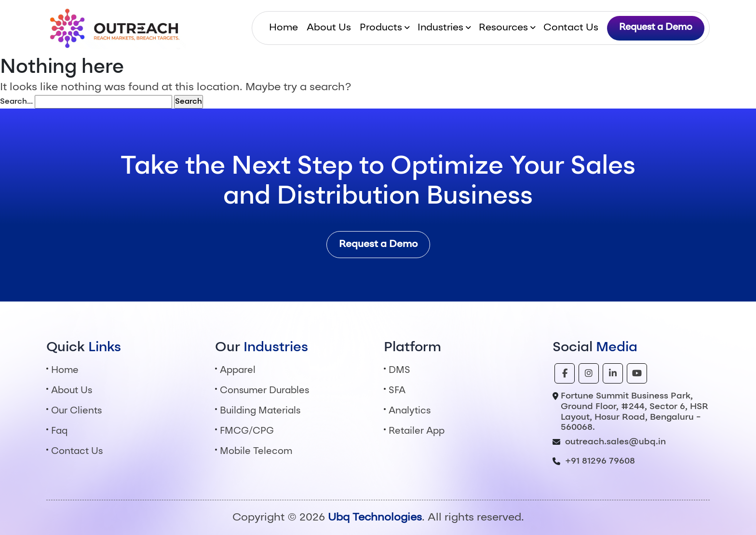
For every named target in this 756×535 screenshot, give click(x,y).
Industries (440, 28)
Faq (59, 432)
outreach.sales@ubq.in (615, 442)
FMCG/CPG (247, 432)
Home (283, 28)
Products (381, 28)
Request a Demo (656, 28)
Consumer (264, 391)
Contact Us (571, 28)
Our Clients (76, 411)
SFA (397, 391)
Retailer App (417, 432)
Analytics (410, 411)
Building (260, 411)
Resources (503, 28)
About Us (329, 28)
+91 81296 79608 (600, 461)
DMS (399, 371)
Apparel (238, 371)
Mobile (256, 452)
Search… (16, 102)
